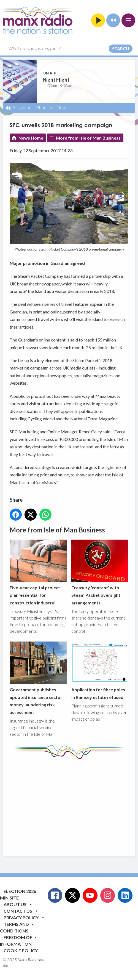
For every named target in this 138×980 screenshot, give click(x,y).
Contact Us (18, 911)
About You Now (51, 107)
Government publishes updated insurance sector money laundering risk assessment (38, 678)
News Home (31, 138)
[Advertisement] (74, 804)
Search (121, 48)
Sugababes (23, 107)
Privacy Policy (21, 917)
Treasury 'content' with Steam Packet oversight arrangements (100, 572)
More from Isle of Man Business (88, 138)
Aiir (6, 966)
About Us (15, 904)
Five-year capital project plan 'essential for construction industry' (38, 572)
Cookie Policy (21, 950)
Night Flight (56, 80)
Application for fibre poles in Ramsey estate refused (100, 671)
